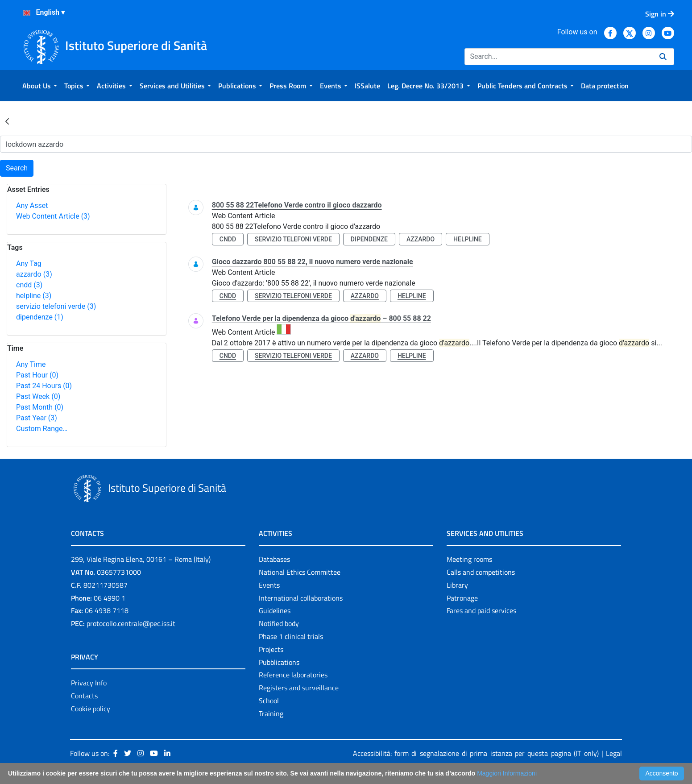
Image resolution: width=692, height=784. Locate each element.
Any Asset (32, 205)
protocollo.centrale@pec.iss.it (131, 623)
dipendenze (40, 317)
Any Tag (29, 263)
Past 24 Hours (44, 386)
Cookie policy (91, 709)
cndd (29, 285)
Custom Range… (42, 429)
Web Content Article (53, 216)
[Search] (558, 57)
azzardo (34, 274)
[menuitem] (40, 86)
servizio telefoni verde (56, 306)
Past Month (40, 407)
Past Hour (37, 375)
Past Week (38, 396)
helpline (34, 296)
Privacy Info (89, 683)
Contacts (84, 696)
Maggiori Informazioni (507, 773)
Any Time (31, 364)
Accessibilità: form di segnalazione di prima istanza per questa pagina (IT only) (476, 753)
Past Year (37, 418)
